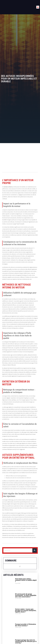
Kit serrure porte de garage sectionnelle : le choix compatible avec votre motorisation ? (26, 595)
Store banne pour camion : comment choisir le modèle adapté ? (26, 580)
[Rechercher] (35, 550)
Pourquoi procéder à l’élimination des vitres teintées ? (26, 625)
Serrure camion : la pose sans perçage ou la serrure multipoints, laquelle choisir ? (26, 610)
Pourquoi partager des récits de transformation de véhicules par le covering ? (26, 641)
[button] (38, 7)
